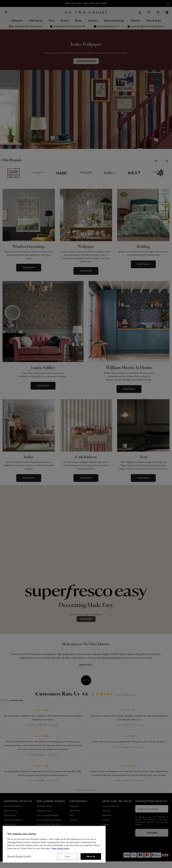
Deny (68, 856)
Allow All (91, 856)
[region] (54, 844)
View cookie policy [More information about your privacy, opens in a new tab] (60, 848)
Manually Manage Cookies (19, 856)
